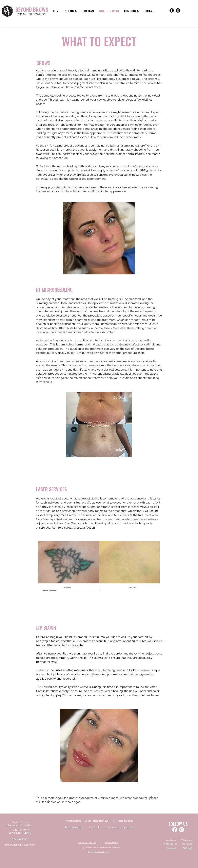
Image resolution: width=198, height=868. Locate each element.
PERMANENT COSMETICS (32, 14)
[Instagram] (178, 10)
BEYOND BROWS (32, 9)
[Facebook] (172, 10)
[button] (71, 11)
